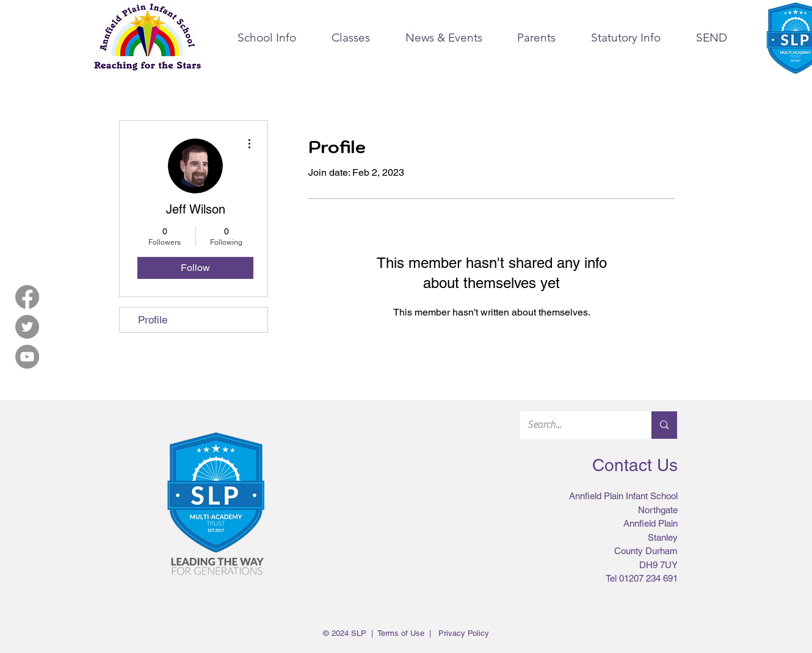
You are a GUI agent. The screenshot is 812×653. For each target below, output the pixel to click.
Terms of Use (401, 633)
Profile (153, 320)
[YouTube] (27, 357)
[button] (267, 38)
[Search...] (577, 425)
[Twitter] (27, 327)
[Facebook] (27, 297)
